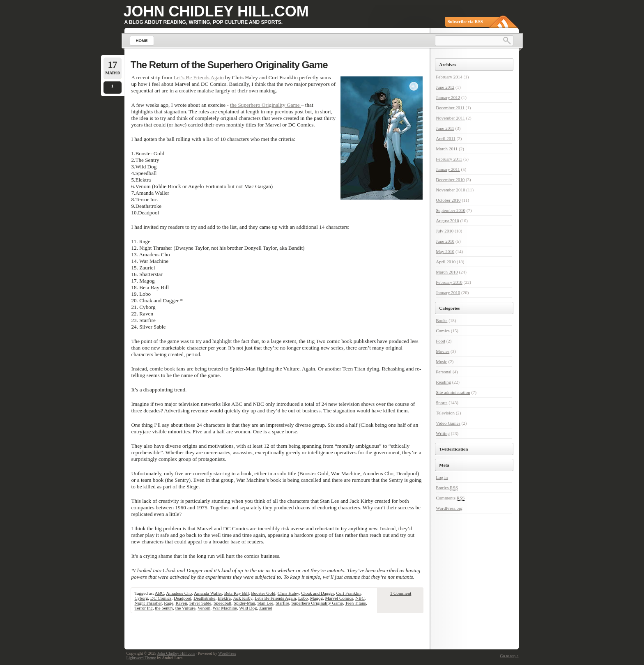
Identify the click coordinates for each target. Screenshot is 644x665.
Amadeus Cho (179, 593)
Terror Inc (144, 608)
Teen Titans (355, 603)
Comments (450, 498)
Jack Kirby (243, 598)
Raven (181, 603)
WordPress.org (449, 508)
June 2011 (445, 128)
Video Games (448, 423)
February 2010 (449, 282)
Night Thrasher (148, 603)
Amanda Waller (208, 593)
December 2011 (450, 108)
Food (440, 341)
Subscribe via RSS (465, 21)
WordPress (227, 653)
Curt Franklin (348, 593)
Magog (316, 598)
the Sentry (164, 608)
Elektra (224, 598)
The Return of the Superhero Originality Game (229, 65)
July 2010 (445, 231)
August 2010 (447, 221)
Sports (442, 403)
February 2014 (449, 77)
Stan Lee (266, 603)
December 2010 (450, 179)
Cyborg (141, 598)
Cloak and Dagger (317, 593)
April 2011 (446, 138)
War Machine (225, 608)
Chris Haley (288, 593)
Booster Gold (263, 593)
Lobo (303, 598)
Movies (443, 351)
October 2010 (448, 200)
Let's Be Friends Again (275, 598)
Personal (444, 372)
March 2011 (447, 149)
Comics (443, 331)
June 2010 (445, 241)
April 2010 (446, 262)
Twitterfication (453, 449)
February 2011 (449, 159)
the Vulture (185, 608)
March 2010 (447, 272)
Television (445, 413)
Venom (204, 608)
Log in (442, 477)
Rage (169, 603)
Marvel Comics (339, 598)
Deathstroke (204, 598)
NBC (360, 598)
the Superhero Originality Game (266, 105)
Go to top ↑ (509, 656)
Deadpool (183, 598)
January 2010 (448, 292)
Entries (447, 488)
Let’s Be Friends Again (199, 77)
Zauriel (266, 608)
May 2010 (445, 251)
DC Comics (161, 598)
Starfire (282, 603)
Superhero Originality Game (317, 603)
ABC (160, 593)
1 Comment (401, 593)
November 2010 (450, 190)
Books (442, 320)
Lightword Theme (141, 658)
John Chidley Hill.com (216, 11)
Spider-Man (244, 603)
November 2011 (450, 118)
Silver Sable (200, 603)
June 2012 (445, 87)
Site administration (453, 392)
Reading (443, 382)
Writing (443, 433)
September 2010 (451, 210)
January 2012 (448, 97)
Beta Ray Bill (237, 593)
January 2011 (448, 169)
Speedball (222, 603)
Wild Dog (248, 608)
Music (442, 361)
